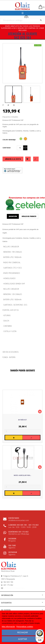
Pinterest (14, 105)
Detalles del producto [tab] (29, 216)
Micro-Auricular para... (23, 475)
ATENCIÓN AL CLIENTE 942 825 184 (23, 36)
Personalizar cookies (25, 627)
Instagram (13, 552)
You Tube (12, 545)
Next (42, 94)
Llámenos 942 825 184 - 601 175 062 (24, 525)
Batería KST (23, 420)
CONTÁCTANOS (14, 518)
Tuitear (8, 105)
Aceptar (22, 639)
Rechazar (22, 633)
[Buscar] (22, 20)
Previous (3, 94)
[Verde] (21, 139)
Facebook (12, 539)
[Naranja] (25, 139)
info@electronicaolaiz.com (14, 588)
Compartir (3, 105)
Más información (8, 627)
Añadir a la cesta (13, 159)
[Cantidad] (20, 148)
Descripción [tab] (13, 216)
